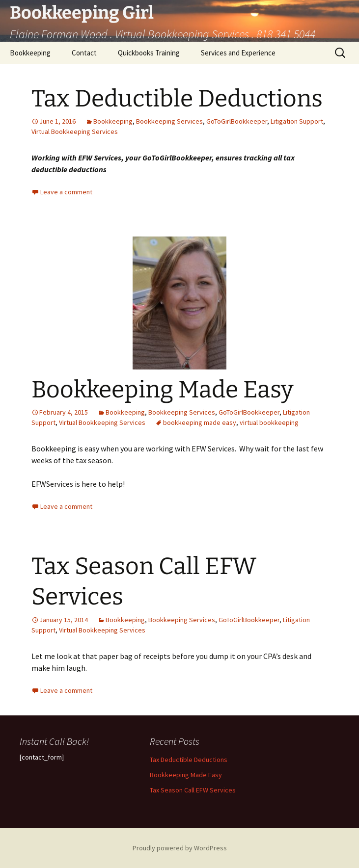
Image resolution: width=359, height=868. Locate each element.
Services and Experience (238, 53)
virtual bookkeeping (269, 422)
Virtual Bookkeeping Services (75, 132)
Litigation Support (297, 121)
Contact (84, 53)
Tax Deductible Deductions (177, 99)
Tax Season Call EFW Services (193, 790)
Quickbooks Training (149, 53)
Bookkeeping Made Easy (162, 390)
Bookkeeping (30, 53)
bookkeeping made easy (200, 422)
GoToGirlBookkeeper (237, 121)
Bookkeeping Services (169, 121)
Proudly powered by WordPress (180, 848)
